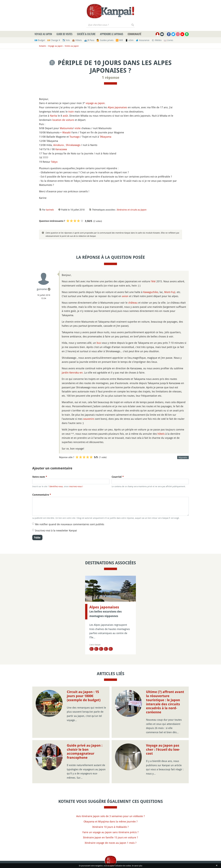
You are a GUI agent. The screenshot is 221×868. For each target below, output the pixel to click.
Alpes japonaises (104, 607)
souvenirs (89, 419)
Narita (53, 116)
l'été (153, 281)
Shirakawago (73, 145)
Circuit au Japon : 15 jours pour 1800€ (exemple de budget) (84, 696)
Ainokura (58, 145)
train (71, 112)
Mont (167, 292)
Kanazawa (61, 149)
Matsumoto (66, 128)
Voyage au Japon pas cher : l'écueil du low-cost (163, 750)
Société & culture (86, 34)
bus (99, 343)
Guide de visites (64, 34)
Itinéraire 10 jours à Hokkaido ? (111, 827)
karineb (50, 210)
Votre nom (40, 477)
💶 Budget (40, 40)
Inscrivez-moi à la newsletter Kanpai (56, 530)
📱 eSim (129, 40)
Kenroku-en (76, 373)
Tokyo (54, 162)
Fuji (173, 292)
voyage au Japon (95, 103)
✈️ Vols (66, 40)
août (65, 116)
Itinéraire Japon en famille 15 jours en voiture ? (111, 837)
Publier (37, 537)
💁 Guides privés (105, 40)
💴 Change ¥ (54, 40)
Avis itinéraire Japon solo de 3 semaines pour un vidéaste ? (111, 816)
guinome (42, 289)
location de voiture (63, 120)
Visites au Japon (72, 46)
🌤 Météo (157, 40)
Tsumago (75, 137)
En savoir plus (137, 866)
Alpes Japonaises (117, 107)
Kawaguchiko (151, 292)
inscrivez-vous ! (76, 486)
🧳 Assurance (143, 40)
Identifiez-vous (56, 486)
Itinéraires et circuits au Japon (132, 210)
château (133, 303)
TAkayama (105, 137)
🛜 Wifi (119, 40)
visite (78, 128)
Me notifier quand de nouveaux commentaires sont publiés (70, 524)
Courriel (118, 477)
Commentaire (42, 495)
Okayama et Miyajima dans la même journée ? (111, 821)
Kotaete (42, 46)
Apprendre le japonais (112, 34)
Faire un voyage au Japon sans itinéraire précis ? (111, 832)
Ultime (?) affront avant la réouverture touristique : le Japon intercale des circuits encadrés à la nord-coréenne (165, 702)
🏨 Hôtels (77, 40)
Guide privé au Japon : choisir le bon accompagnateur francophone (85, 752)
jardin (65, 373)
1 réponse (111, 78)
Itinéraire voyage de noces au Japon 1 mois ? (111, 843)
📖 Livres (168, 40)
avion (125, 296)
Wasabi (67, 132)
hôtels (161, 434)
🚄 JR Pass (89, 40)
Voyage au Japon (43, 34)
